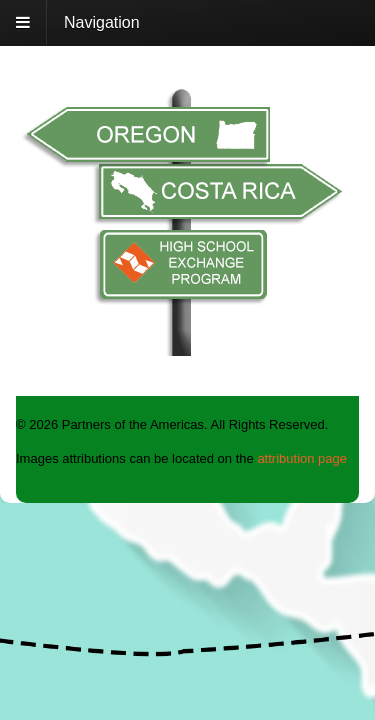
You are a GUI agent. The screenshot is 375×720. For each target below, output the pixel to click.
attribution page (302, 458)
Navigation (102, 22)
